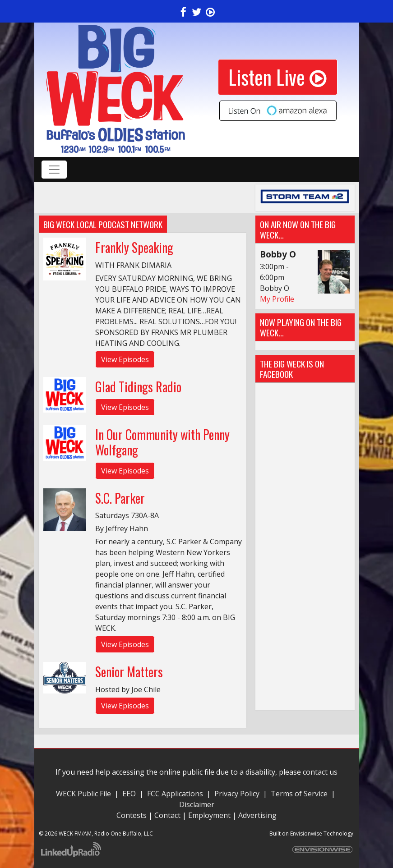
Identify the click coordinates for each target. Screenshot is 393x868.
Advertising (257, 815)
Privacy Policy (237, 794)
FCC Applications (175, 794)
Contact (167, 815)
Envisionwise (306, 834)
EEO (129, 794)
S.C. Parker (120, 498)
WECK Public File (83, 794)
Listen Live (278, 77)
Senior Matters (129, 672)
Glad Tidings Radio (138, 387)
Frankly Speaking (134, 247)
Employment (209, 815)
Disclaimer (197, 804)
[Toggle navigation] (54, 170)
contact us (320, 772)
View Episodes (125, 359)
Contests (132, 815)
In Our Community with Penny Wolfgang (162, 442)
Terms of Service (301, 794)
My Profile (277, 299)
